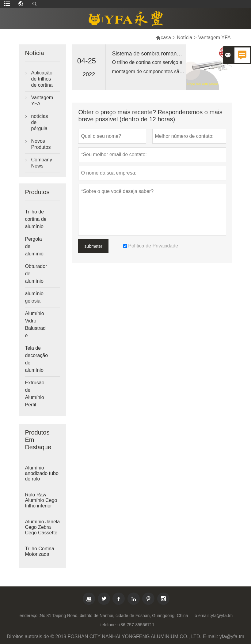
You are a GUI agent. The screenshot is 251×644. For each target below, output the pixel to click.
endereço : (30, 616)
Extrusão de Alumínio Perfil (34, 394)
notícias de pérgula (39, 122)
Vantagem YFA (42, 101)
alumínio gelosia (34, 297)
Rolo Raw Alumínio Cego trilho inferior (41, 500)
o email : (203, 616)
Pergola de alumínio (34, 246)
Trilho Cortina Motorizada (39, 551)
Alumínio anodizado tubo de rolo (42, 473)
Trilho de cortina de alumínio (36, 219)
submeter (93, 246)
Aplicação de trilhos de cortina (42, 79)
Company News (41, 163)
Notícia (184, 38)
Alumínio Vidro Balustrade (35, 324)
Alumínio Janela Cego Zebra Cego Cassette (42, 527)
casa (163, 38)
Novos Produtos (41, 144)
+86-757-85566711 (136, 625)
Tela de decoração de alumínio (36, 359)
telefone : (109, 625)
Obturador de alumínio (36, 274)
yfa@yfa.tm (222, 616)
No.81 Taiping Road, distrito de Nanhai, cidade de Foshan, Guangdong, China (114, 616)
